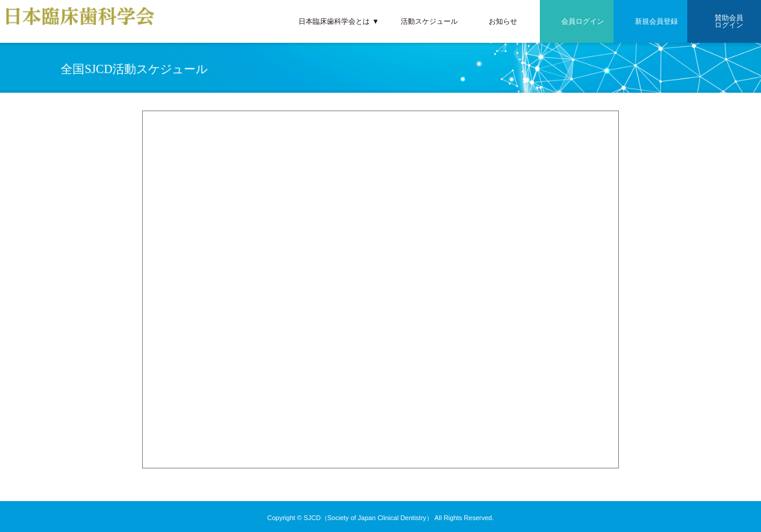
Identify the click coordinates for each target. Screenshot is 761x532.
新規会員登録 (656, 21)
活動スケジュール (429, 21)
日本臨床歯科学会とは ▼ (339, 21)
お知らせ (503, 21)
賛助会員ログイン (729, 21)
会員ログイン (583, 21)
